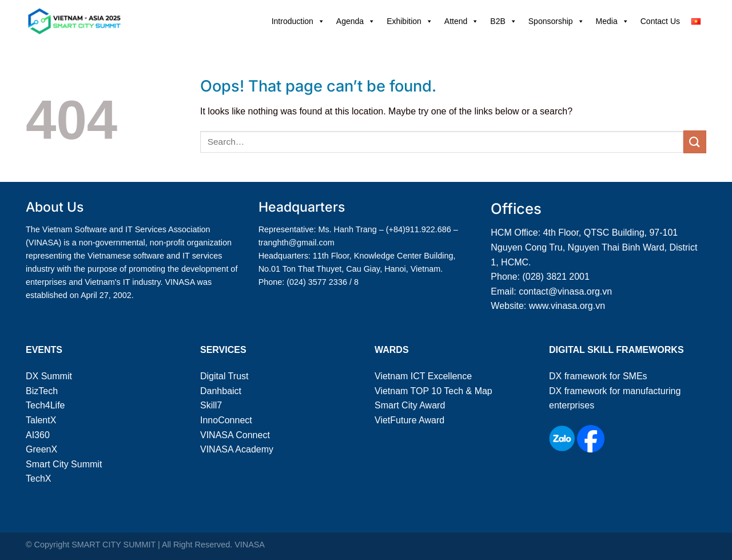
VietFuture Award (409, 420)
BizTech (42, 391)
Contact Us (660, 21)
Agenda (356, 21)
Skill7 (211, 405)
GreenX (41, 449)
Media (612, 21)
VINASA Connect (235, 435)
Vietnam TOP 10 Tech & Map (433, 391)
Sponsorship (556, 21)
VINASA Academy (237, 449)
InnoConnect (226, 420)
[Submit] (695, 142)
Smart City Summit (64, 464)
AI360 (38, 435)
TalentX (41, 420)
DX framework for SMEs (598, 376)
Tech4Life (45, 405)
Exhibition (410, 21)
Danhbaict (221, 391)
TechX (38, 478)
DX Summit (49, 376)
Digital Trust (224, 376)
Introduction (298, 21)
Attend (462, 21)
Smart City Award (410, 405)
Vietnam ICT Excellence (423, 376)
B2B (503, 21)
